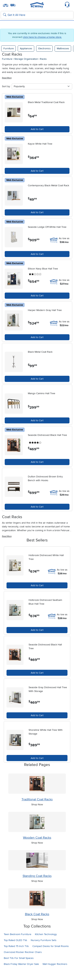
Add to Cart (37, 129)
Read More (7, 78)
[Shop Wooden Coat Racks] (37, 822)
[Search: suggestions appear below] (37, 15)
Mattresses (63, 48)
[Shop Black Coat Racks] (37, 898)
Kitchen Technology (46, 934)
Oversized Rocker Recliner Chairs (23, 952)
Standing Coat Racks (37, 876)
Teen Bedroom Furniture (18, 934)
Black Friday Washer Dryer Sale (21, 964)
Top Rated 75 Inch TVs (16, 946)
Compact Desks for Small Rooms (51, 946)
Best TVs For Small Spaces (19, 958)
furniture (7, 59)
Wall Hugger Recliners (55, 964)
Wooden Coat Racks (37, 838)
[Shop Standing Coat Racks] (37, 860)
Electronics (45, 48)
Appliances (26, 48)
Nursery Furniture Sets (44, 940)
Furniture (9, 48)
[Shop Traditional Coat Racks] (37, 784)
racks (43, 59)
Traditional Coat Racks (37, 799)
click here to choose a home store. (42, 37)
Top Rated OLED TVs (15, 940)
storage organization (26, 59)
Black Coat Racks (37, 914)
